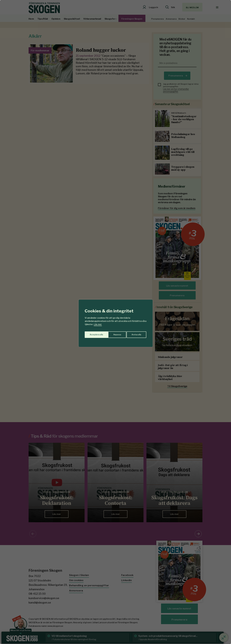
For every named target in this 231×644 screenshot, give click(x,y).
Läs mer (98, 324)
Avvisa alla (112, 334)
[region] (115, 322)
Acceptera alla (135, 334)
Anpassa (93, 334)
